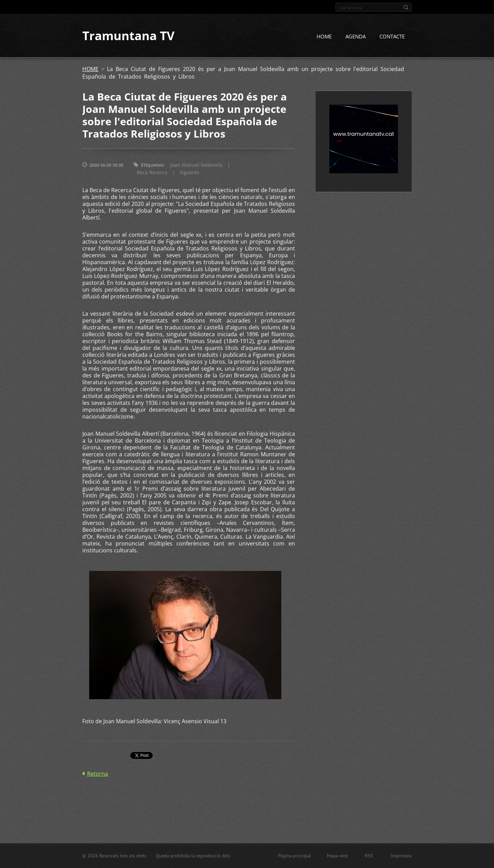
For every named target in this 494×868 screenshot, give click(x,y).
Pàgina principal (294, 856)
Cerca (406, 7)
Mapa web (337, 856)
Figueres (190, 173)
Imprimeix (401, 856)
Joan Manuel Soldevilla (197, 165)
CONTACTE (392, 37)
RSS (369, 856)
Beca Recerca (152, 173)
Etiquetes (152, 165)
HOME (324, 37)
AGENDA (356, 37)
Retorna (98, 774)
